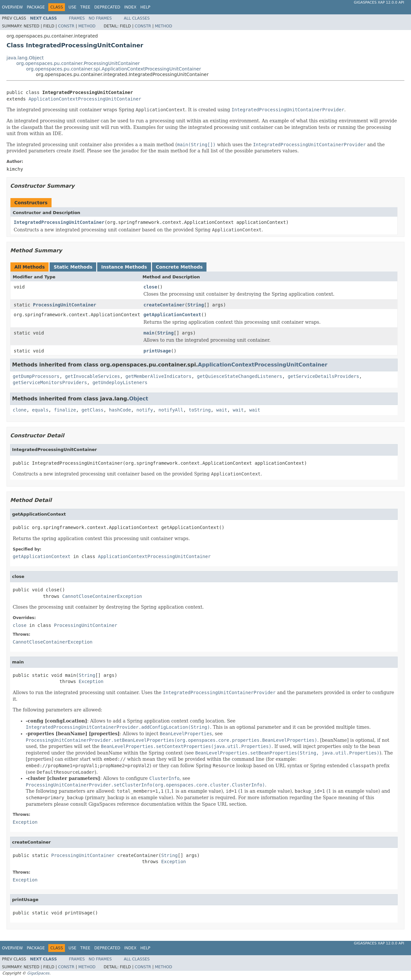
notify (145, 410)
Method (87, 26)
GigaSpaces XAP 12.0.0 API (379, 2)
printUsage (157, 351)
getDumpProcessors (36, 376)
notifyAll (171, 410)
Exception (91, 681)
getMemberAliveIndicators (159, 376)
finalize (65, 410)
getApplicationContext (172, 315)
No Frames (100, 18)
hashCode (120, 410)
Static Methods (73, 267)
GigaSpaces (38, 973)
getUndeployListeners (120, 382)
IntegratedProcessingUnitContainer (59, 222)
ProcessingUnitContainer (65, 305)
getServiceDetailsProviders (323, 376)
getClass (92, 410)
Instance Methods (124, 267)
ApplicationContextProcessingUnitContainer (85, 99)
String (196, 305)
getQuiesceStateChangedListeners (240, 376)
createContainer (164, 305)
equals (40, 410)
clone (20, 410)
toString (200, 410)
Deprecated (107, 7)
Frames (77, 18)
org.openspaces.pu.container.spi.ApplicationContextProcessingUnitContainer (114, 69)
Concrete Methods (179, 267)
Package (36, 7)
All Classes (137, 18)
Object (139, 399)
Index (130, 7)
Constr (66, 26)
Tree (85, 7)
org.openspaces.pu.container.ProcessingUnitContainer (78, 63)
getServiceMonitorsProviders (50, 382)
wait (222, 410)
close (150, 287)
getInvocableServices (92, 376)
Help (145, 7)
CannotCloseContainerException (102, 596)
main (149, 333)
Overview (12, 7)
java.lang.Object (25, 58)
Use (72, 7)
